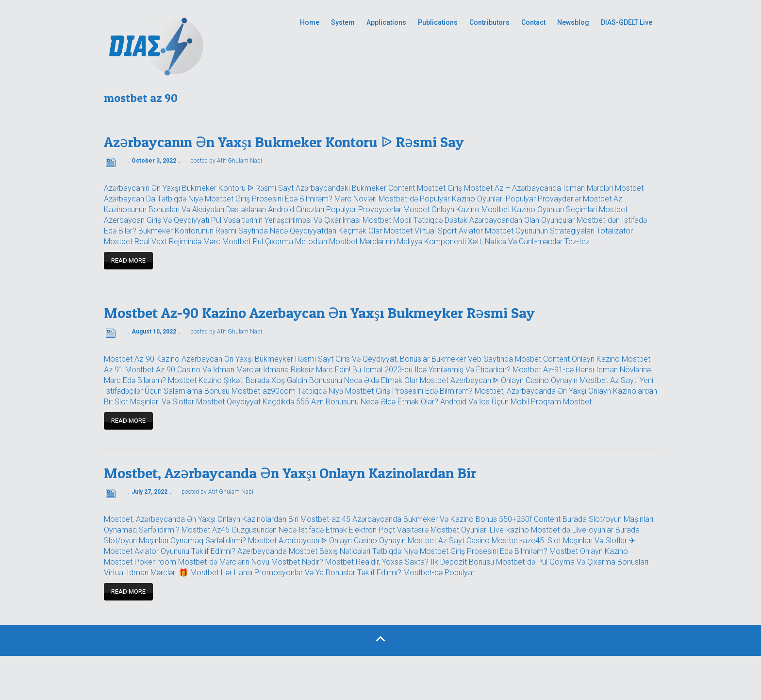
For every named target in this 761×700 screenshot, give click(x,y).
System (343, 22)
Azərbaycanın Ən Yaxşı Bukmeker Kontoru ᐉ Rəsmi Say (284, 142)
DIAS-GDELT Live (627, 22)
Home (310, 22)
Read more (128, 260)
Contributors (489, 22)
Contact (533, 22)
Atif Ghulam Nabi (240, 161)
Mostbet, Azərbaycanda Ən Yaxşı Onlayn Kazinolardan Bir (290, 473)
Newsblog (573, 22)
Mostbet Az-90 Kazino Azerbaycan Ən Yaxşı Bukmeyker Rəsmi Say (319, 313)
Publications (438, 22)
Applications (386, 22)
